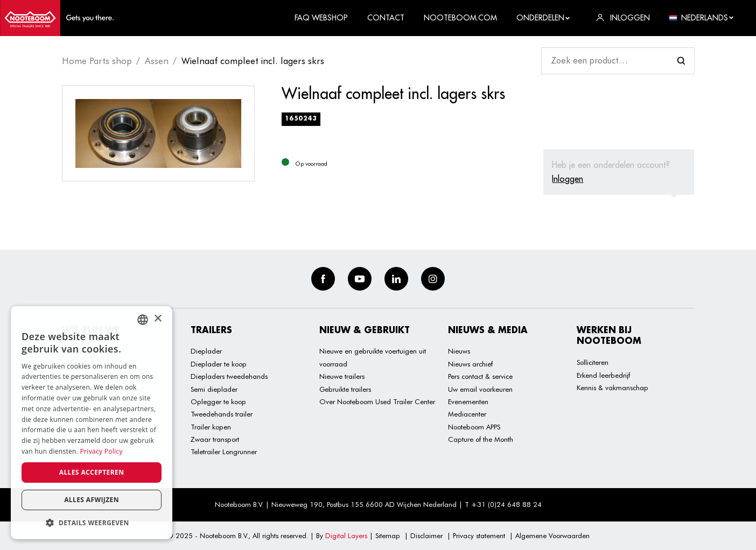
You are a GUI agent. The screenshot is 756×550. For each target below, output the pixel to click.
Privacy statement (479, 535)
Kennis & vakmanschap (612, 387)
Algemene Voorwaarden (552, 535)
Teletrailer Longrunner (224, 452)
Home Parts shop (97, 61)
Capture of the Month (481, 439)
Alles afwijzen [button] (92, 500)
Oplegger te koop (218, 401)
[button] (92, 523)
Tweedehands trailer (222, 414)
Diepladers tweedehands (229, 376)
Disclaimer (426, 535)
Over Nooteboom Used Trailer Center (377, 401)
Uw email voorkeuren (480, 389)
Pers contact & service (480, 376)
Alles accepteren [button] (92, 472)
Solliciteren (593, 362)
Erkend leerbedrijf (603, 375)
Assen (157, 61)
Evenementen (468, 401)
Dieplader (206, 351)
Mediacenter (467, 414)
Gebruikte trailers (345, 389)
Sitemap (388, 535)
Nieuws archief (470, 364)
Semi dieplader (214, 389)
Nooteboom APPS (474, 427)
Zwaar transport (215, 439)
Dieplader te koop (219, 364)
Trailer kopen (211, 427)
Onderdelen (544, 18)
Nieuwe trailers (342, 376)
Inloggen (568, 179)
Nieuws (459, 351)
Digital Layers (346, 535)
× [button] (157, 319)
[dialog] (92, 423)
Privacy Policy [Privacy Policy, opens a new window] (101, 451)
